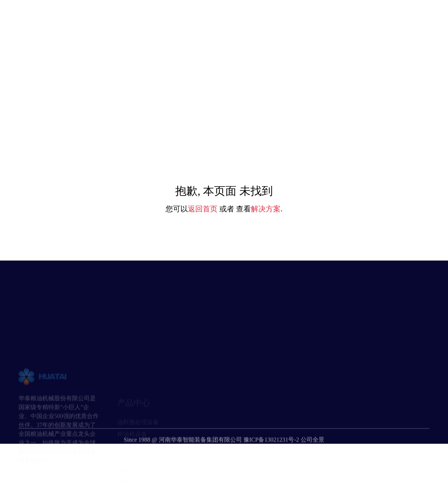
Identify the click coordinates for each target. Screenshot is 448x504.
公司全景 (313, 452)
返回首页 (203, 209)
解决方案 (266, 209)
